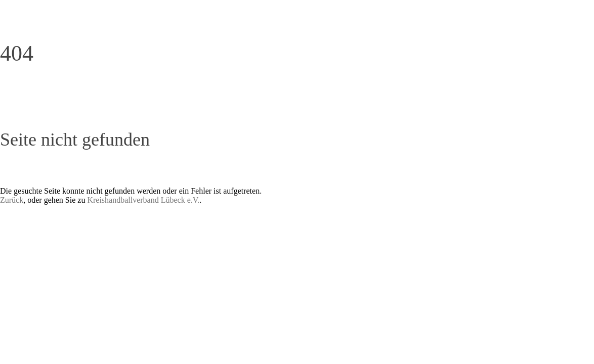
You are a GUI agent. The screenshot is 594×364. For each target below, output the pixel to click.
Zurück (12, 200)
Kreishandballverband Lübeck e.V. (143, 200)
